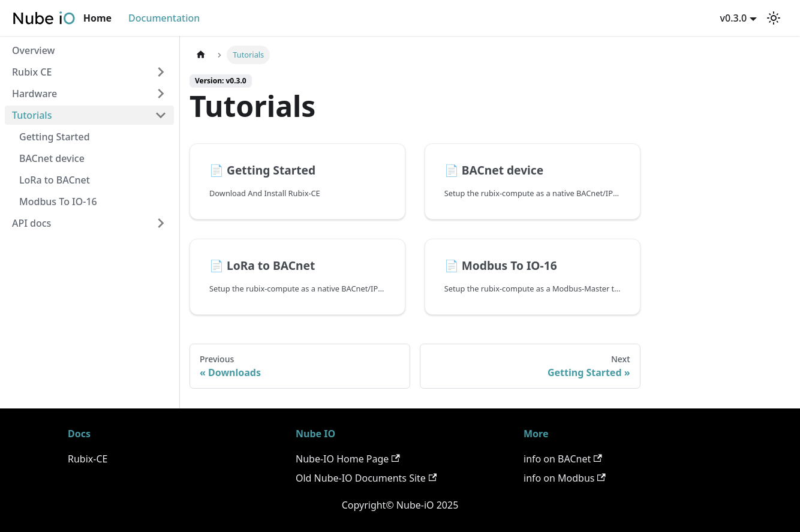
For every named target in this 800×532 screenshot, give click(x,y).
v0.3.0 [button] (734, 18)
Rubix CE (32, 72)
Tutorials (32, 115)
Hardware (34, 94)
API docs (31, 223)
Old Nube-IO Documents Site (366, 478)
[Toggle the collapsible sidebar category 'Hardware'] (161, 94)
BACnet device (52, 158)
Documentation (164, 18)
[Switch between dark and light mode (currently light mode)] (774, 18)
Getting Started (55, 137)
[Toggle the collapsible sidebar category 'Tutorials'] (161, 115)
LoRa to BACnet (55, 180)
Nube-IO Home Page (348, 459)
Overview (33, 50)
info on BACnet (563, 459)
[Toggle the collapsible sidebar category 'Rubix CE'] (161, 72)
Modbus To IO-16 (58, 202)
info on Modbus (565, 478)
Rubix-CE (88, 459)
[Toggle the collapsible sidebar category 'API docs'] (161, 223)
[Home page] (201, 55)
